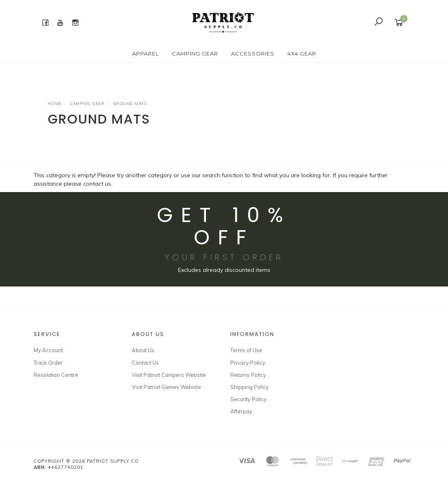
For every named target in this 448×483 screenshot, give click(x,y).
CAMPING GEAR (195, 53)
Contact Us (145, 363)
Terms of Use (246, 350)
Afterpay (241, 411)
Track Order (48, 363)
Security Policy (249, 399)
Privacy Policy (248, 363)
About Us (143, 350)
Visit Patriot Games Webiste (166, 387)
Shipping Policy (250, 387)
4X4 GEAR (302, 53)
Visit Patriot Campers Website (169, 375)
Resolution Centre (56, 375)
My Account (48, 350)
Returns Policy (248, 375)
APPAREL (146, 53)
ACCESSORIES (253, 53)
